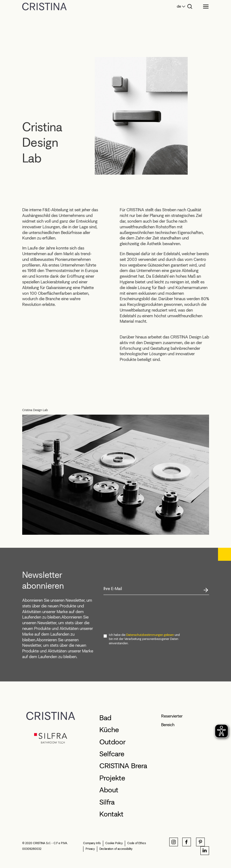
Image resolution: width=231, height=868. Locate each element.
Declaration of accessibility (116, 849)
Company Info (92, 843)
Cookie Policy (114, 843)
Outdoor (113, 742)
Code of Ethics (137, 843)
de (179, 6)
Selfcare (112, 754)
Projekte (112, 778)
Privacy (90, 849)
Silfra (107, 802)
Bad (105, 718)
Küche (109, 730)
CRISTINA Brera (123, 766)
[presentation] (145, 614)
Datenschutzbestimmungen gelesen (150, 635)
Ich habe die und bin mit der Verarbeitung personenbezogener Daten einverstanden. (144, 639)
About (109, 790)
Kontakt (111, 814)
